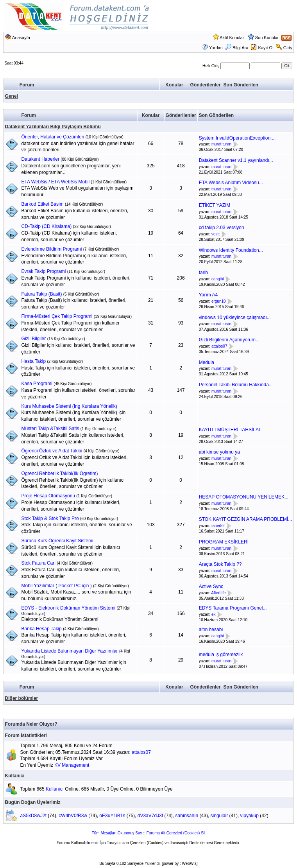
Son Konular (267, 38)
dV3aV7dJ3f (150, 816)
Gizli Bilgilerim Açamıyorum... (229, 340)
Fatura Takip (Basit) (42, 294)
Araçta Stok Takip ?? (220, 564)
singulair (219, 816)
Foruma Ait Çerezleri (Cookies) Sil (176, 833)
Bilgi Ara (237, 48)
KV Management (72, 765)
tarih (203, 273)
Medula (207, 362)
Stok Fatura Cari (38, 563)
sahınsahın (187, 816)
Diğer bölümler (22, 698)
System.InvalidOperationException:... (237, 138)
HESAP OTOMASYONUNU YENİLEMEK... (244, 497)
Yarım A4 (208, 295)
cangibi (218, 279)
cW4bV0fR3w (73, 816)
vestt (216, 234)
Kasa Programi (37, 384)
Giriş (288, 48)
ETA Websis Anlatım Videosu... (231, 183)
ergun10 (219, 301)
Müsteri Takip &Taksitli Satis (50, 429)
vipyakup (250, 816)
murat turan (221, 144)
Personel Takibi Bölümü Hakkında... (236, 385)
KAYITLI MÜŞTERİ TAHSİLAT (230, 430)
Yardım (216, 48)
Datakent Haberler (40, 159)
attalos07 (219, 346)
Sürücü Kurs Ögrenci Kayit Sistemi (57, 541)
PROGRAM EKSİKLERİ (224, 542)
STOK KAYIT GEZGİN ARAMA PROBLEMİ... (246, 519)
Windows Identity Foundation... (231, 250)
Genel (12, 96)
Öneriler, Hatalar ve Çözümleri (53, 137)
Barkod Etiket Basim (43, 204)
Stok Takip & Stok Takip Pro (50, 518)
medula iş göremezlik (221, 655)
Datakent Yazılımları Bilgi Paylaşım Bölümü (53, 127)
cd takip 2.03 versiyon (222, 228)
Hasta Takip (34, 361)
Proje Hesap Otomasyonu (48, 496)
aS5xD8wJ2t (33, 816)
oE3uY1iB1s (112, 816)
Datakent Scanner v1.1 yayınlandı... (236, 160)
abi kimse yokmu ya (219, 452)
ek (214, 614)
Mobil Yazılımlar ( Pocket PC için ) (57, 586)
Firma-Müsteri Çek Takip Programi (57, 316)
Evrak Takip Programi (44, 271)
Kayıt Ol (266, 48)
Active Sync (211, 586)
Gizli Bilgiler (34, 339)
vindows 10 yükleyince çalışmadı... (235, 317)
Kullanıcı (15, 776)
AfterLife (218, 593)
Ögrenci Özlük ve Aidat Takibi (52, 451)
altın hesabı (211, 629)
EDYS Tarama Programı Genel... (233, 608)
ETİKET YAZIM (215, 205)
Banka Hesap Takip (42, 629)
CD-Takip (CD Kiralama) (47, 226)
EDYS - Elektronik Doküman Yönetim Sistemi (69, 608)
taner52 (218, 526)
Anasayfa (21, 38)
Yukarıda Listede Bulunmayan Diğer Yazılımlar (70, 651)
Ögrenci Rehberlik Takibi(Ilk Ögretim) (60, 473)
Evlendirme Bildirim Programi (52, 249)
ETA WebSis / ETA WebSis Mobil (56, 182)
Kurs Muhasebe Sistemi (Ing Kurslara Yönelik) (69, 406)
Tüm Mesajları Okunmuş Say (117, 833)
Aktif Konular (232, 38)
